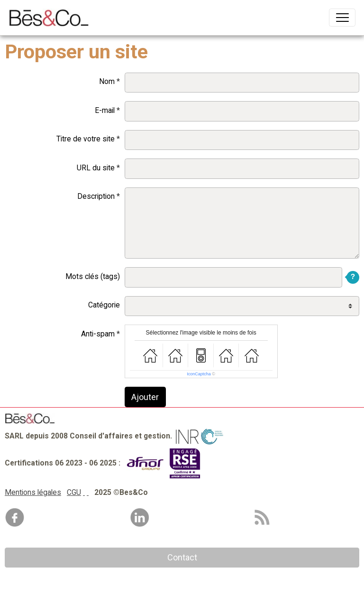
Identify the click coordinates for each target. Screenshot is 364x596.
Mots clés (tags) (93, 276)
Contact (182, 557)
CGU (74, 492)
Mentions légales (33, 492)
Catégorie (104, 305)
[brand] (51, 18)
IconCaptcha (199, 374)
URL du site (96, 168)
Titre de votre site (86, 139)
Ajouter (145, 397)
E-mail (105, 110)
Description (96, 196)
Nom (107, 81)
